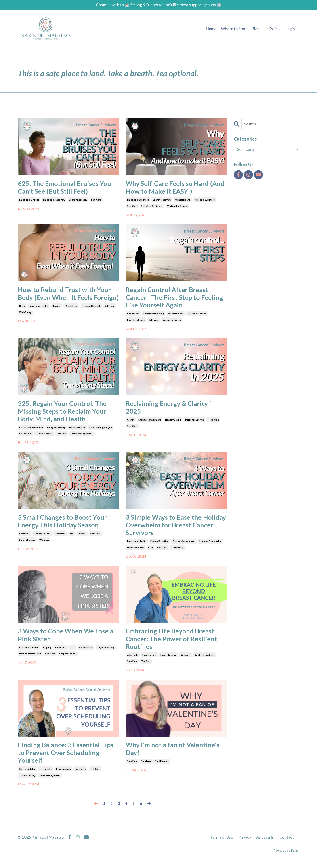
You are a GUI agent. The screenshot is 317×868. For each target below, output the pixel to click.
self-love (146, 767)
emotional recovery (54, 200)
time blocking (27, 781)
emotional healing (154, 315)
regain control (44, 436)
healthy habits (77, 430)
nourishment (86, 652)
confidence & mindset (31, 430)
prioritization (63, 775)
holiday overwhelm (210, 545)
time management (50, 781)
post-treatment (136, 322)
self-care (96, 200)
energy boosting (160, 545)
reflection (213, 422)
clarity (131, 422)
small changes (27, 543)
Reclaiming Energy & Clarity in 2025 (172, 409)
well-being (25, 322)
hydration (60, 537)
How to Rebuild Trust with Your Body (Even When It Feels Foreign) (65, 299)
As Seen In (265, 843)
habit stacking (168, 660)
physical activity (106, 652)
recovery (186, 660)
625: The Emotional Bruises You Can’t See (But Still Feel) (66, 188)
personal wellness (205, 200)
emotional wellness (138, 200)
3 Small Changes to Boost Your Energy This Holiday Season (64, 524)
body (22, 315)
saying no (80, 775)
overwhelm (25, 436)
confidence (133, 315)
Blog (256, 29)
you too (146, 666)
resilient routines (205, 660)
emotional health (38, 315)
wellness (44, 543)
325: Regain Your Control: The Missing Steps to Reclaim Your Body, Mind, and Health (64, 413)
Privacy (245, 843)
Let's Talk (272, 29)
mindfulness (71, 315)
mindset (82, 537)
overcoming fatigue (101, 430)
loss (72, 652)
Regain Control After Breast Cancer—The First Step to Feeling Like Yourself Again (175, 299)
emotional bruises (29, 200)
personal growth (91, 315)
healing (56, 315)
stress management (82, 436)
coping (47, 652)
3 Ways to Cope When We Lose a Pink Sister (67, 639)
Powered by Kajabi (286, 857)
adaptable (133, 660)
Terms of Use (222, 843)
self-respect (162, 767)
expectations (149, 660)
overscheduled (27, 775)
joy (72, 537)
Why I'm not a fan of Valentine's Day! (174, 754)
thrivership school (177, 207)
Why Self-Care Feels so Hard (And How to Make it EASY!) (176, 188)
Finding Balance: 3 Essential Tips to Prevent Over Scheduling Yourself (67, 758)
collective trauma (29, 652)
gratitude (24, 537)
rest (151, 551)
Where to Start (234, 29)
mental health (183, 200)
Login (290, 29)
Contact (287, 843)
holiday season (42, 537)
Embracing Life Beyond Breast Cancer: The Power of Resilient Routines (172, 643)
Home (211, 29)
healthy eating (173, 422)
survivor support (172, 322)
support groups (68, 658)
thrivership (177, 551)
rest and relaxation (30, 658)
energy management (150, 422)
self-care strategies (152, 207)
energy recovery (78, 200)
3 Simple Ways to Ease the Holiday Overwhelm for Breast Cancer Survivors (172, 528)
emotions (60, 652)
